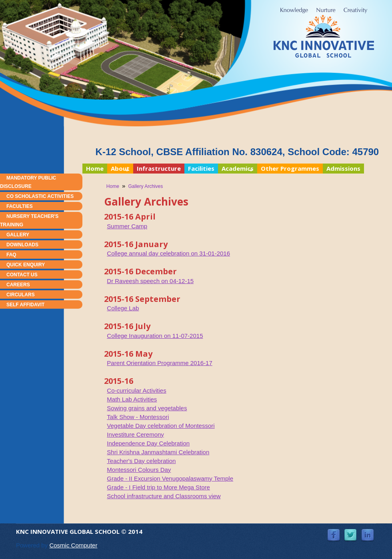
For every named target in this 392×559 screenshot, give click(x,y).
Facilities (201, 168)
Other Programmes (290, 168)
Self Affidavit (25, 305)
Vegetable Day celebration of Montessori (161, 426)
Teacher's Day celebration (141, 461)
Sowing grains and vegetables (147, 408)
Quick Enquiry (26, 265)
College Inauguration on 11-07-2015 (155, 336)
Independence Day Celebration (148, 443)
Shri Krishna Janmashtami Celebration (158, 452)
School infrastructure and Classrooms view (164, 496)
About (118, 169)
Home (95, 168)
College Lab (123, 308)
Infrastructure (159, 168)
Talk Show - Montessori (138, 417)
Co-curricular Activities (136, 390)
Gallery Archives (146, 186)
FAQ (11, 255)
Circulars (21, 295)
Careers (18, 285)
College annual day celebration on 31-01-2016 (168, 253)
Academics (236, 169)
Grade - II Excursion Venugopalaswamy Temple (170, 478)
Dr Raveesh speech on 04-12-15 (150, 281)
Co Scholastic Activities (40, 196)
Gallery (18, 235)
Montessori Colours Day (139, 470)
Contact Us (22, 275)
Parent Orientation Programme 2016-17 (159, 363)
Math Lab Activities (132, 399)
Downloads (22, 245)
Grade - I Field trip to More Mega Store (158, 487)
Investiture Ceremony (135, 434)
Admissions (343, 168)
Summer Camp (127, 226)
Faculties (20, 206)
